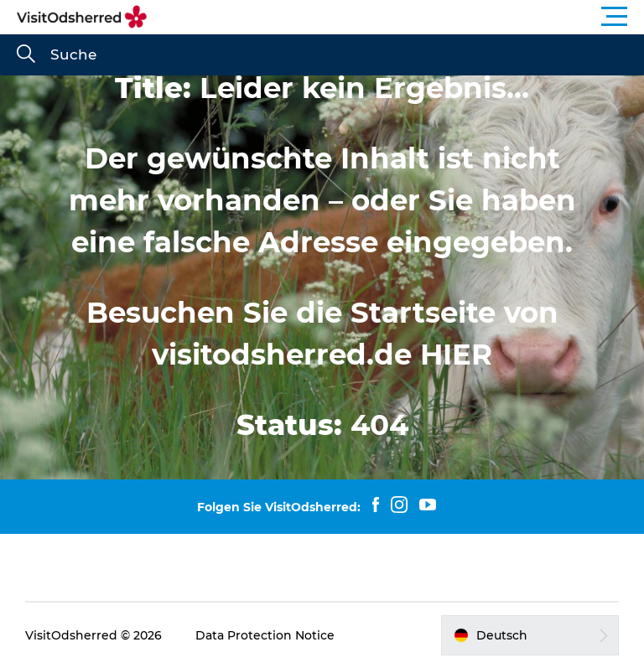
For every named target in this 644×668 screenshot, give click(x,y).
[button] (397, 17)
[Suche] (26, 55)
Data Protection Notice (265, 635)
